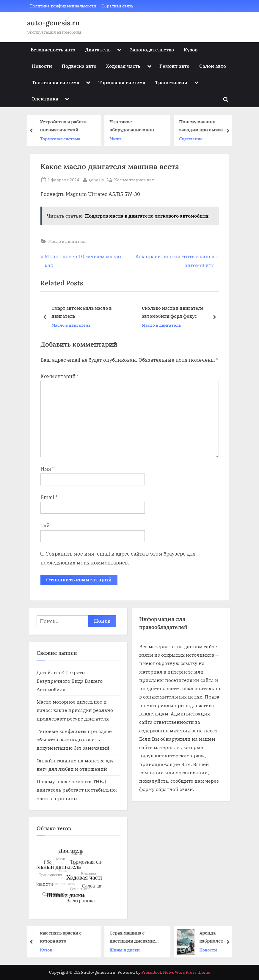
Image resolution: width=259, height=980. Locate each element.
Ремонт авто (174, 66)
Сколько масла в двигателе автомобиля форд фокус (172, 312)
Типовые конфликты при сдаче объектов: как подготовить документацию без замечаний (74, 740)
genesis (96, 179)
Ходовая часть (123, 66)
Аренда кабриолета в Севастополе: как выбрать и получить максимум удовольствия (217, 937)
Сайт (46, 526)
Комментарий (60, 376)
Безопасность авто (53, 49)
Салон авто (213, 66)
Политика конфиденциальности (63, 6)
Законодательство (152, 49)
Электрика (45, 99)
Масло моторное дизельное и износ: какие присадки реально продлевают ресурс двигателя (75, 710)
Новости (42, 66)
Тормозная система (122, 82)
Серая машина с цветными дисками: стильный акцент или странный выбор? (136, 937)
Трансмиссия (171, 82)
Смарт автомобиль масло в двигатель (81, 312)
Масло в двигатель (67, 241)
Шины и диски (126, 950)
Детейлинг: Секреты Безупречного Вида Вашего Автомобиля (70, 681)
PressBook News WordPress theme (176, 972)
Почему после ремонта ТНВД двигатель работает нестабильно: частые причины (77, 790)
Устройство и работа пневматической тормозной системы (64, 126)
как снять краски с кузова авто (62, 937)
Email (49, 497)
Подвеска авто (79, 66)
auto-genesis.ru (53, 23)
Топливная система (56, 82)
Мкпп (116, 139)
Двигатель (98, 49)
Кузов (190, 49)
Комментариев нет (134, 180)
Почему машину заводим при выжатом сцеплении (206, 126)
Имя (48, 469)
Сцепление (192, 139)
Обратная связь (117, 6)
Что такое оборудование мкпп (133, 126)
